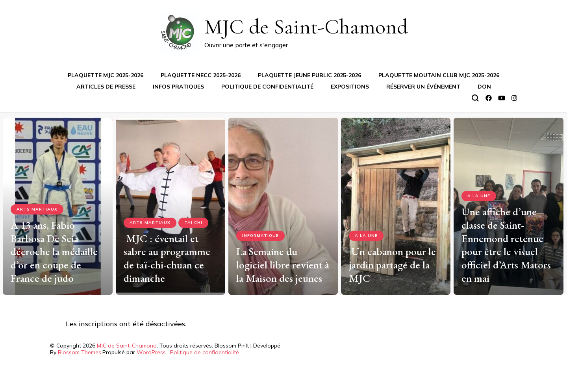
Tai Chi (193, 223)
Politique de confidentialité (267, 87)
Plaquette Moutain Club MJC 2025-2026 (439, 75)
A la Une (366, 236)
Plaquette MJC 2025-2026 (106, 75)
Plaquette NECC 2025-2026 (201, 75)
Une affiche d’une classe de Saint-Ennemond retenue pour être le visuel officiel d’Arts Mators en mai (506, 245)
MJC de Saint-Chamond (306, 27)
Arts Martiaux (37, 209)
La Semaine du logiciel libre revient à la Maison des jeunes (283, 265)
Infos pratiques (178, 87)
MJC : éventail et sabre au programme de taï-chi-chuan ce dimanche (167, 258)
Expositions (350, 87)
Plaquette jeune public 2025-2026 (309, 75)
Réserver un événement (423, 87)
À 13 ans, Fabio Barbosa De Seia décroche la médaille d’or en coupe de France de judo (54, 251)
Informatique (260, 236)
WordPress (151, 352)
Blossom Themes (80, 352)
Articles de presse (106, 87)
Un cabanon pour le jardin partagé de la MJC (392, 265)
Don (484, 87)
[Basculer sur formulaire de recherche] (475, 98)
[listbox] (283, 203)
